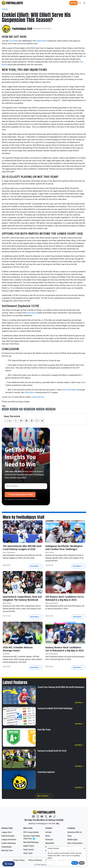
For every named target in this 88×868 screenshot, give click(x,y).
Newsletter (50, 843)
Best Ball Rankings (31, 842)
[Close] (84, 848)
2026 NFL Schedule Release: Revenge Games (18, 649)
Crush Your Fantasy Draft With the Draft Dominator (61, 687)
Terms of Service (35, 860)
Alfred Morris (30, 392)
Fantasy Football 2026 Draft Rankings (55, 708)
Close (82, 863)
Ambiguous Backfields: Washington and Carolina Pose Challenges (64, 548)
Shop (69, 836)
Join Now (74, 3)
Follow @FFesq (38, 397)
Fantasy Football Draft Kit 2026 (52, 751)
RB (21, 409)
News (48, 836)
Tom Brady (13, 41)
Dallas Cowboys (29, 409)
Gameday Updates (46, 772)
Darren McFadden (69, 390)
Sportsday (31, 313)
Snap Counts (29, 850)
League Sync (7, 832)
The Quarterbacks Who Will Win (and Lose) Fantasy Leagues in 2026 (22, 548)
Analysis (5, 409)
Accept (75, 863)
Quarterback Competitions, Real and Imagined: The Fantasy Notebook (22, 598)
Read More (36, 566)
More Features (44, 796)
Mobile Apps (72, 840)
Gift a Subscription (75, 843)
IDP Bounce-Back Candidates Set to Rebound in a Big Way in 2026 (65, 598)
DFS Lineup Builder (31, 832)
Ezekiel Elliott (41, 41)
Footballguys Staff (22, 29)
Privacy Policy (19, 860)
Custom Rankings (9, 843)
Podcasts (49, 840)
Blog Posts (14, 409)
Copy (8, 421)
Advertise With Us (75, 832)
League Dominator (9, 840)
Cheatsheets (6, 847)
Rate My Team (44, 730)
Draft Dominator (8, 836)
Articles (5, 9)
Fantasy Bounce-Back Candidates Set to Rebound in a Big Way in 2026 (65, 649)
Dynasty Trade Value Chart (32, 837)
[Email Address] (26, 486)
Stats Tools (28, 853)
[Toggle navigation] (84, 3)
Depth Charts (29, 846)
